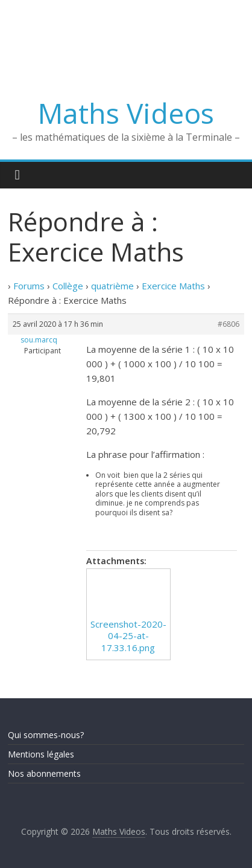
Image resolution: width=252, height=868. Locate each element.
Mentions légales (41, 754)
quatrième (112, 286)
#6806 (228, 324)
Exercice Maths (173, 286)
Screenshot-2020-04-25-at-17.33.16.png (128, 636)
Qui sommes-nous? (46, 735)
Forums (29, 286)
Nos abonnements (44, 773)
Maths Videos (126, 113)
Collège (68, 286)
